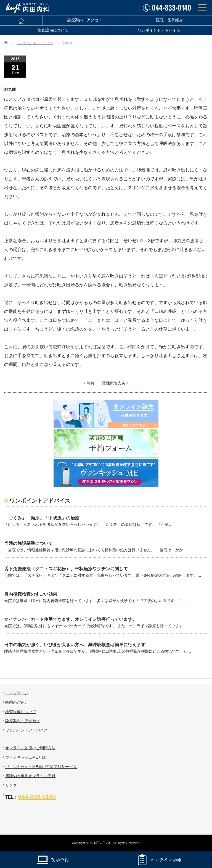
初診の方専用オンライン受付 (30, 776)
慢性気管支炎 (114, 383)
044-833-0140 (37, 797)
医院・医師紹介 (169, 20)
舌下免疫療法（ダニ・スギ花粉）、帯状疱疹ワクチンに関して (66, 569)
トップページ (17, 693)
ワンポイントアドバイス (159, 30)
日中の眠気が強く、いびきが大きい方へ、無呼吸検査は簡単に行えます (75, 645)
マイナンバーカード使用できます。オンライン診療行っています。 (70, 619)
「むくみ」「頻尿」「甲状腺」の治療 (42, 518)
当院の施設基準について (28, 543)
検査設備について (53, 30)
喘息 (91, 383)
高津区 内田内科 (101, 843)
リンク (11, 785)
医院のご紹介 (17, 702)
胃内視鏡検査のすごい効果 (31, 594)
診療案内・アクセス (85, 20)
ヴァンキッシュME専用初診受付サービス (41, 767)
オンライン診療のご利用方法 (30, 748)
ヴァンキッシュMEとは (26, 757)
